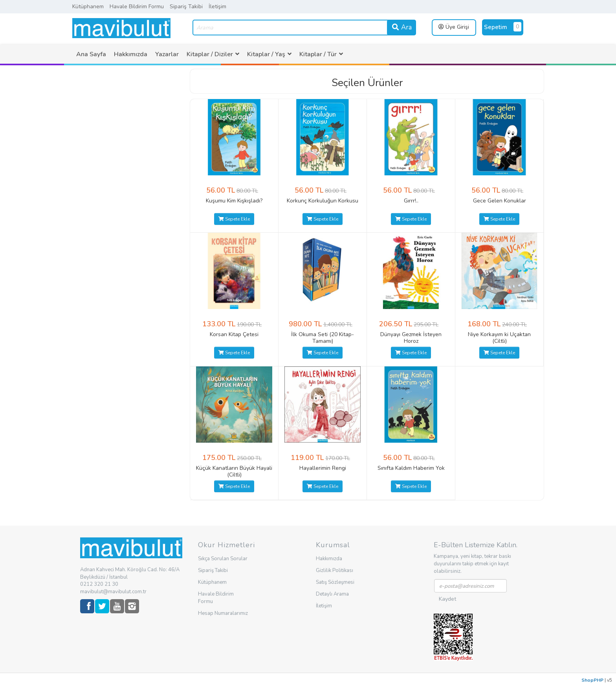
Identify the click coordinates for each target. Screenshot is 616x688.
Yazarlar (167, 54)
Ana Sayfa (91, 54)
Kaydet (447, 599)
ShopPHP (592, 680)
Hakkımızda (131, 54)
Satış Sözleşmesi (335, 582)
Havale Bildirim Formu (137, 6)
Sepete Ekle (234, 219)
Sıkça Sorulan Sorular (223, 559)
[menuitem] (91, 54)
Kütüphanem (88, 6)
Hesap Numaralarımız (223, 613)
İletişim (217, 6)
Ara (401, 27)
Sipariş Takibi (186, 6)
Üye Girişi (454, 27)
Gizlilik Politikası (335, 570)
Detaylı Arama (332, 594)
